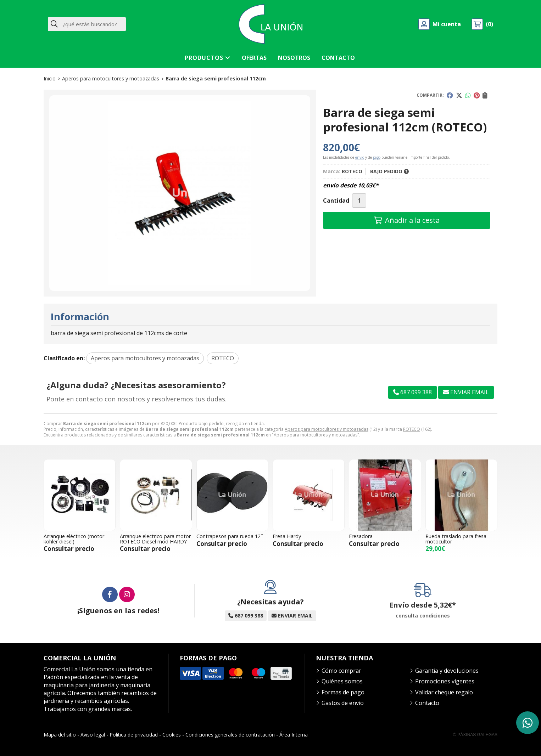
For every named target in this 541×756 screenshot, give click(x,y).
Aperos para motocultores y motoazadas (327, 429)
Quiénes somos (342, 681)
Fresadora (361, 536)
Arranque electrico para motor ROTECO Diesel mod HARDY (155, 539)
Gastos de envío (343, 703)
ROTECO (412, 429)
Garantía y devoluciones (447, 671)
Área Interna (294, 735)
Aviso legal (93, 735)
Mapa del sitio (60, 735)
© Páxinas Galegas (475, 735)
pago (377, 157)
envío (360, 157)
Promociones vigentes (445, 681)
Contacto (427, 703)
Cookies (172, 735)
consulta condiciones (423, 616)
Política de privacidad (134, 735)
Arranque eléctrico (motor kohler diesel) (74, 539)
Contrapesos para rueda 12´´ (230, 536)
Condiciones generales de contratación (230, 735)
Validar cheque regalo (444, 692)
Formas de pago (343, 692)
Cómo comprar (341, 671)
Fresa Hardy (287, 536)
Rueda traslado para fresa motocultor (456, 539)
